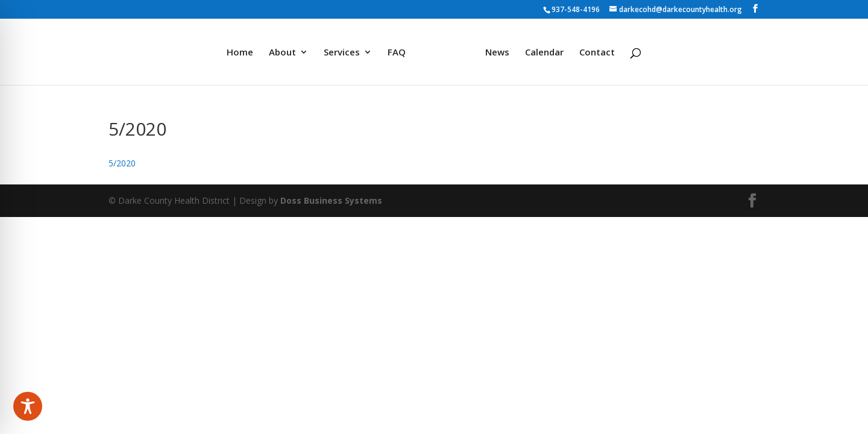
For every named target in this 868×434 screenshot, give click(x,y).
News (497, 53)
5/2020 (122, 163)
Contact (597, 53)
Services (342, 53)
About (282, 53)
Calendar (544, 53)
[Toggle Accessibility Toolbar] (28, 406)
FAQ (397, 53)
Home (240, 53)
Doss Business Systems (331, 200)
